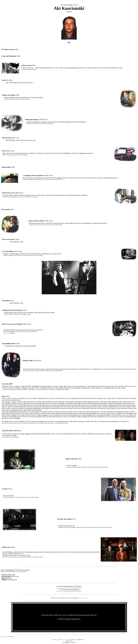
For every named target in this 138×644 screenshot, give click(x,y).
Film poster (7, 333)
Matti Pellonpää (64, 615)
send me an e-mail (83, 598)
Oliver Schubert (64, 640)
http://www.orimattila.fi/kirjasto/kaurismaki (69, 591)
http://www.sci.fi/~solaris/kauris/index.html (69, 588)
